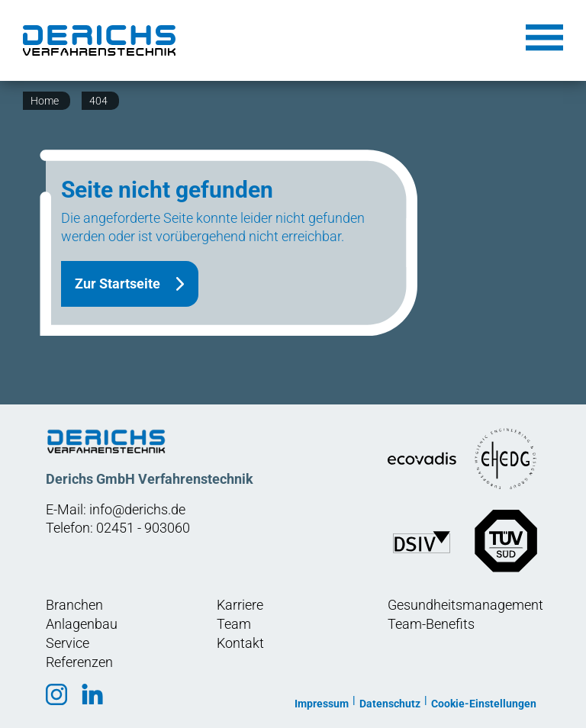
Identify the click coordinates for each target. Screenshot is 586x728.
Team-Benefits (431, 624)
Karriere (240, 605)
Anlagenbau (82, 624)
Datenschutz (390, 704)
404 (98, 101)
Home (45, 101)
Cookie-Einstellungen (484, 704)
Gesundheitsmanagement (465, 605)
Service (68, 643)
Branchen (74, 605)
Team (234, 624)
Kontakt (240, 643)
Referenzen (79, 662)
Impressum (322, 704)
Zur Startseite (118, 283)
